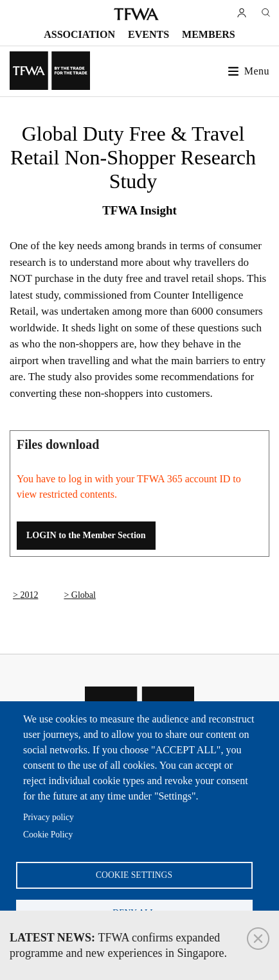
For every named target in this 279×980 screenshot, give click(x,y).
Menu (257, 71)
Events (148, 34)
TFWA (136, 14)
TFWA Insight (139, 210)
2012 (29, 595)
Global (84, 595)
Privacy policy (49, 817)
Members (209, 34)
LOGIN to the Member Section (86, 535)
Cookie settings (134, 875)
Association (79, 34)
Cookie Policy (48, 835)
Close (258, 939)
